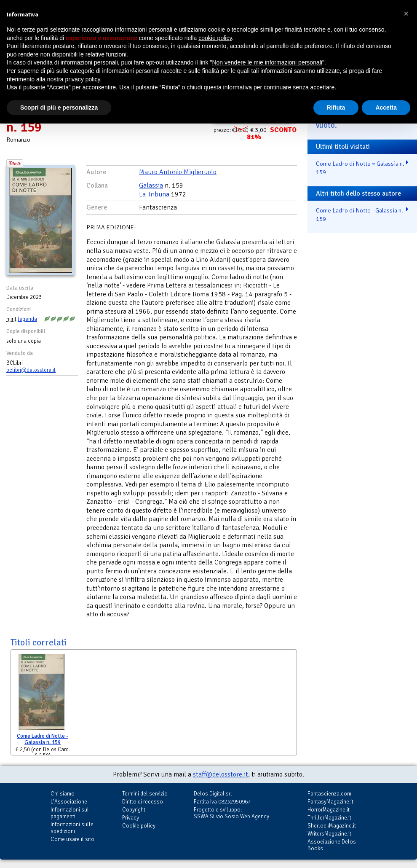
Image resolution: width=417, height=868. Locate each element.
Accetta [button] (386, 107)
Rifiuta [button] (336, 107)
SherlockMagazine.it (332, 826)
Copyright (134, 810)
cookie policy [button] (215, 38)
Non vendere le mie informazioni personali (267, 62)
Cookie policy (139, 826)
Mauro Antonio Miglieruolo (178, 172)
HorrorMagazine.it (329, 810)
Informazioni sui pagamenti (69, 813)
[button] (406, 13)
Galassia (151, 185)
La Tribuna (154, 194)
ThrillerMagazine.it (329, 818)
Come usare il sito (72, 839)
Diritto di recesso (143, 802)
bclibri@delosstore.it (31, 370)
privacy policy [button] (83, 79)
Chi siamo (63, 794)
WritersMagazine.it (329, 834)
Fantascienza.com (329, 794)
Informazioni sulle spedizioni (72, 828)
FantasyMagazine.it (330, 802)
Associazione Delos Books (332, 845)
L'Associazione (69, 802)
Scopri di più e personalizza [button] (59, 107)
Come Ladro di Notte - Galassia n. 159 (43, 739)
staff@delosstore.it (221, 774)
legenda (27, 319)
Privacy (131, 818)
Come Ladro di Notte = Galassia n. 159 (360, 168)
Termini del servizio (145, 794)
